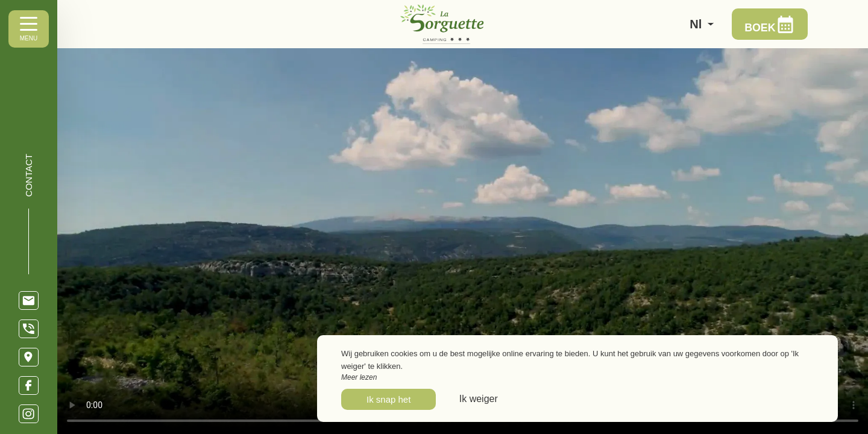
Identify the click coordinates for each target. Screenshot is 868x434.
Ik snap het (388, 399)
